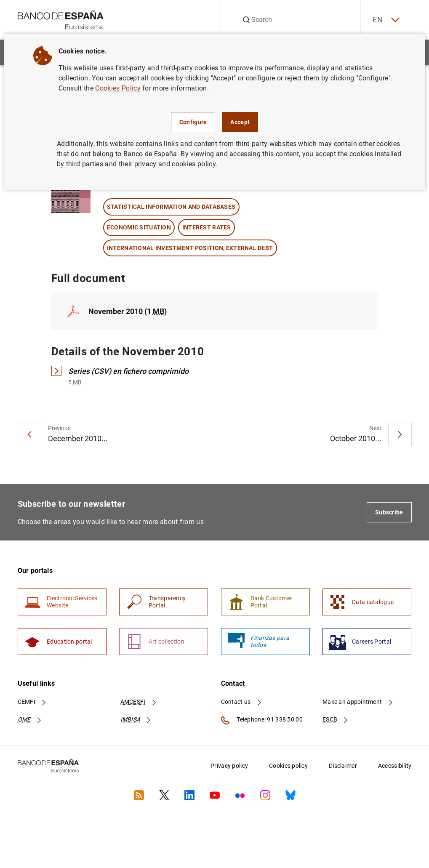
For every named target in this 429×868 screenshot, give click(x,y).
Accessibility (395, 767)
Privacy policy (229, 767)
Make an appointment (358, 703)
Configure (193, 122)
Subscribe (389, 513)
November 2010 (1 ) (128, 311)
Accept (240, 122)
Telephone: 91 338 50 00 (262, 722)
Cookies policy (288, 767)
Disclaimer (343, 767)
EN (385, 20)
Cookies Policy (118, 88)
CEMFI (32, 703)
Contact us (242, 703)
